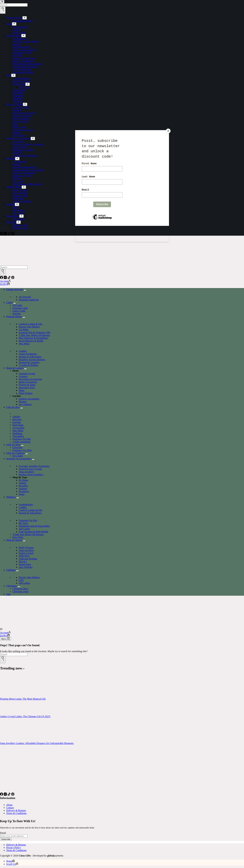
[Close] (168, 131)
